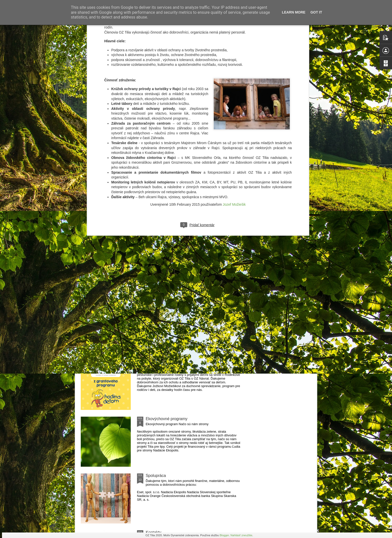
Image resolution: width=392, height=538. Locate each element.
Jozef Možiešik (234, 106)
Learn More (294, 12)
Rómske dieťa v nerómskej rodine (176, 362)
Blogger (224, 535)
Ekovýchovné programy (167, 419)
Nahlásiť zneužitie (241, 535)
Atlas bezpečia (159, 270)
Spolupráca (156, 476)
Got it (316, 12)
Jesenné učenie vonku (109, 327)
